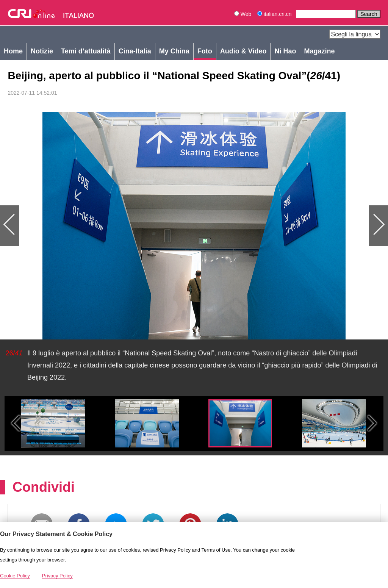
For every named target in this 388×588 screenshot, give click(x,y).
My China (174, 51)
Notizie (42, 51)
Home (13, 51)
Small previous (16, 423)
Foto (205, 51)
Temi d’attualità (86, 51)
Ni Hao (285, 51)
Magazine (319, 51)
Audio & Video (243, 51)
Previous (97, 226)
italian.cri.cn (275, 14)
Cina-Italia (135, 51)
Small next (372, 423)
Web (243, 14)
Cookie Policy (15, 576)
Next (291, 226)
